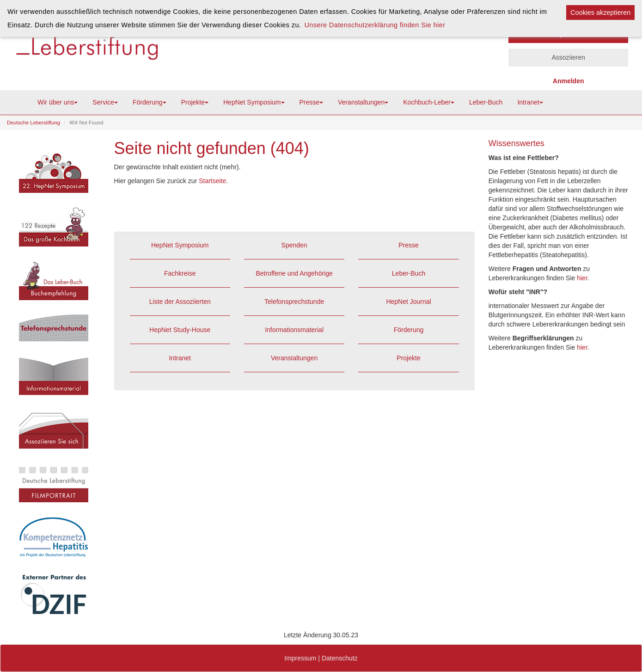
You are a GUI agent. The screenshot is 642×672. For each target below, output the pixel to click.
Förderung (150, 102)
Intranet (530, 102)
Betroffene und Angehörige (294, 273)
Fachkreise (180, 273)
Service (105, 102)
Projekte (195, 102)
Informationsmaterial (294, 330)
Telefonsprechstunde (294, 302)
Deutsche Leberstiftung (34, 123)
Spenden (294, 245)
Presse (312, 102)
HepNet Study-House (180, 330)
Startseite (212, 181)
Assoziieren (568, 57)
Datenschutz (340, 658)
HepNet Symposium (254, 102)
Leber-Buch (486, 102)
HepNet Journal (408, 302)
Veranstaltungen (363, 102)
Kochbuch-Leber (429, 102)
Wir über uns (58, 102)
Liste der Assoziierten (180, 302)
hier (582, 278)
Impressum (300, 658)
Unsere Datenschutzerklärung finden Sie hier (375, 25)
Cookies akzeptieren (600, 12)
